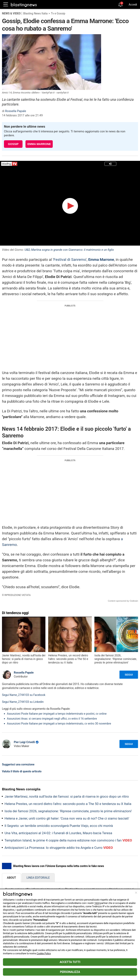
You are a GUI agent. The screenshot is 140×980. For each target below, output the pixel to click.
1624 (97, 903)
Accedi (133, 5)
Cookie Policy (44, 954)
